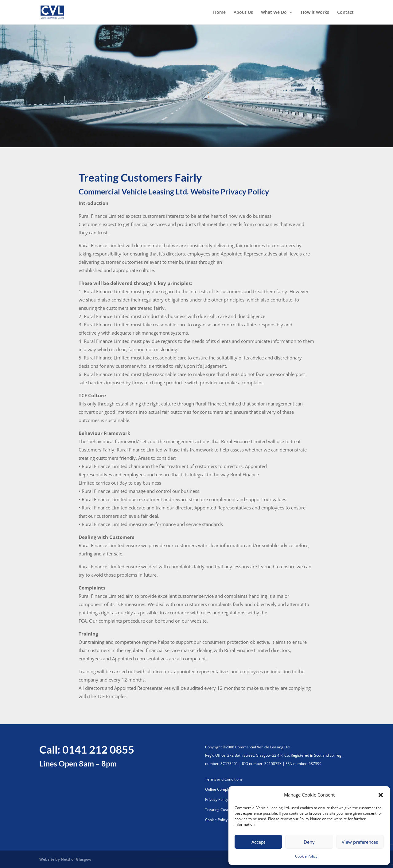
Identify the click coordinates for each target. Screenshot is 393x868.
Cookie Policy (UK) (220, 820)
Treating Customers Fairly (227, 810)
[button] (381, 795)
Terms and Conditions (224, 779)
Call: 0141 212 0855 (87, 749)
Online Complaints (221, 789)
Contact (345, 13)
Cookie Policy (306, 856)
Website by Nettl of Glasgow (65, 859)
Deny (309, 842)
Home (219, 13)
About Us (243, 13)
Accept (258, 842)
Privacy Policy (217, 799)
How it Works (315, 13)
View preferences (360, 842)
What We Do (274, 13)
